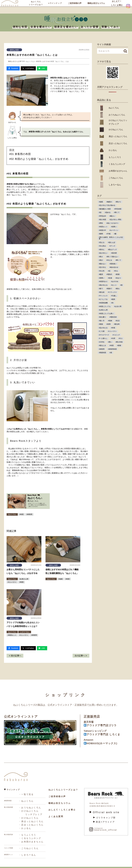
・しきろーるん (26, 848)
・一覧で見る (25, 793)
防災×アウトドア (103, 819)
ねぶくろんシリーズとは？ (36, 6)
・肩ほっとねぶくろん (30, 817)
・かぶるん (24, 824)
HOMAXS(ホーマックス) (103, 741)
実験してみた (110, 27)
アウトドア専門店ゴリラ (102, 723)
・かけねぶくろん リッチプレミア (29, 810)
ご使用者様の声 (74, 6)
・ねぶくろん (25, 799)
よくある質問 (55, 813)
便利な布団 (20, 27)
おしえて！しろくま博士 (117, 6)
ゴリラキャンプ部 (103, 815)
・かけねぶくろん (28, 814)
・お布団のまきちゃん (30, 836)
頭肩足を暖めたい (66, 27)
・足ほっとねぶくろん (30, 821)
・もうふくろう (26, 830)
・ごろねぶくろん (28, 842)
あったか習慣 (90, 27)
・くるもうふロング (29, 833)
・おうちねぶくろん (29, 805)
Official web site (102, 810)
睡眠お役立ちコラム (96, 6)
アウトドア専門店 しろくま (104, 732)
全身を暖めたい (41, 27)
